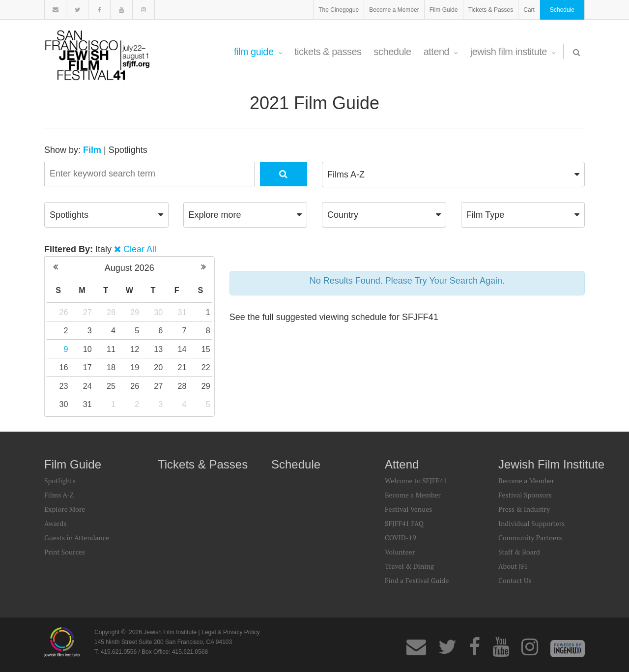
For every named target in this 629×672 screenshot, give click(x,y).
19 (135, 367)
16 (64, 367)
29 (135, 312)
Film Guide (444, 10)
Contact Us (515, 580)
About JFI (513, 566)
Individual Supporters (531, 523)
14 (182, 349)
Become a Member (394, 10)
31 (182, 312)
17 (87, 367)
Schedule (562, 10)
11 (111, 349)
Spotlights (128, 150)
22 (206, 367)
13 (158, 349)
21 (182, 367)
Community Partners (530, 538)
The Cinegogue (339, 10)
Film (92, 150)
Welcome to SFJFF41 (416, 481)
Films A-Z (59, 495)
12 (135, 349)
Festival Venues (408, 509)
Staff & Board (519, 552)
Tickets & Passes (491, 10)
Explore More (65, 509)
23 (64, 386)
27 (87, 312)
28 (111, 312)
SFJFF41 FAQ (404, 523)
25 (111, 386)
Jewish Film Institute (513, 52)
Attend (441, 52)
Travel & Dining (409, 566)
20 (158, 367)
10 (87, 349)
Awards (55, 523)
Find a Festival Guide (417, 580)
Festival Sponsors (525, 495)
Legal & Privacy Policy (231, 632)
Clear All (140, 249)
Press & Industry (524, 509)
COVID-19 (400, 538)
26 (64, 312)
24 (87, 386)
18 (111, 367)
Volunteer (400, 552)
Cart (529, 10)
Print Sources (65, 552)
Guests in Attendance (77, 538)
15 (206, 349)
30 (158, 312)
